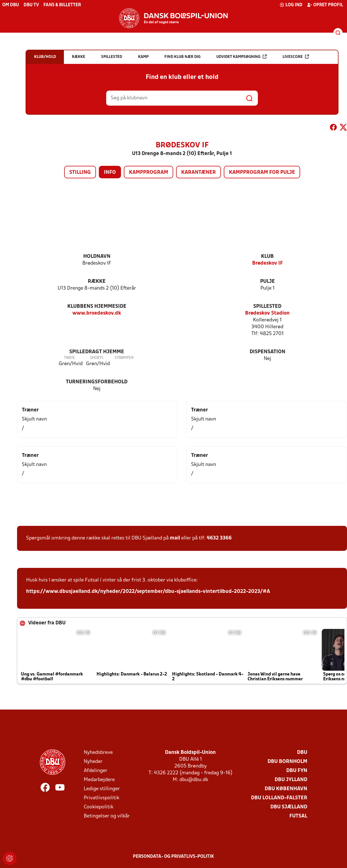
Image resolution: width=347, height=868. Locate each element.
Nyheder (93, 762)
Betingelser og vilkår (107, 816)
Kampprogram (149, 172)
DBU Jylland (291, 780)
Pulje (267, 282)
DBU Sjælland (289, 807)
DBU (302, 753)
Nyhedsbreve (98, 753)
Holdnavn (97, 257)
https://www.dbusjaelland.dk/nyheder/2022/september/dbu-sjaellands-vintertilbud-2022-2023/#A (148, 592)
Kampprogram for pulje (262, 172)
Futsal (298, 816)
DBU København (286, 789)
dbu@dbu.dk (194, 780)
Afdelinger (96, 771)
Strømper (124, 358)
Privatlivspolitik (102, 798)
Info (110, 172)
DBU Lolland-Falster (279, 798)
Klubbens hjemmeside (97, 307)
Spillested (267, 307)
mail (175, 538)
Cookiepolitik (99, 807)
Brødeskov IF (267, 263)
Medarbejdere (99, 780)
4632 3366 (219, 538)
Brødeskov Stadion (267, 313)
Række (97, 282)
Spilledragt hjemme (97, 352)
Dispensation (267, 352)
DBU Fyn (297, 771)
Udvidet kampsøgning (242, 57)
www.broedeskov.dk (97, 313)
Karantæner (198, 172)
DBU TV (31, 5)
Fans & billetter (62, 5)
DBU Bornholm (287, 762)
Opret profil (325, 5)
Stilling (80, 172)
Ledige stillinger (102, 789)
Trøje (69, 358)
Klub (267, 257)
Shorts (97, 358)
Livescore (296, 57)
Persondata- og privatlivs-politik (173, 857)
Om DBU (11, 5)
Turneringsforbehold (97, 382)
